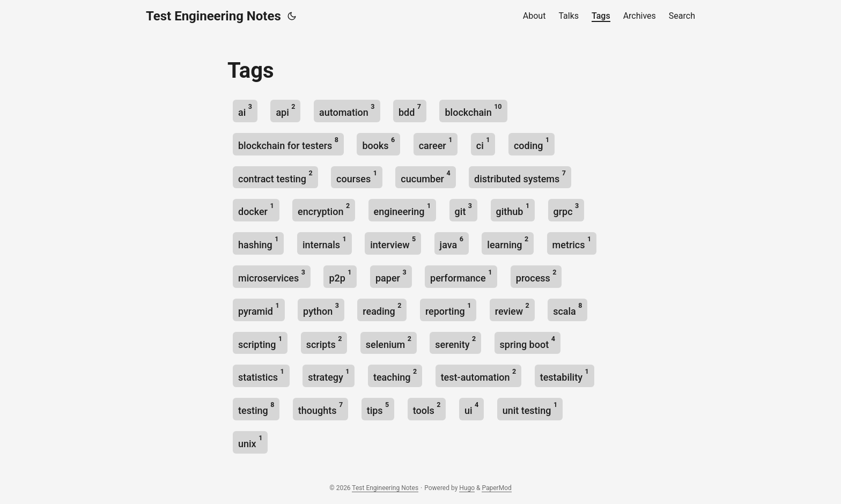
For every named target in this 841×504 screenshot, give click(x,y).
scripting (260, 342)
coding (532, 143)
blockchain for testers (288, 143)
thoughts (320, 408)
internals (324, 243)
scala (567, 309)
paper (391, 276)
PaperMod (496, 488)
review (512, 309)
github (513, 209)
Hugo (467, 488)
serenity (455, 342)
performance (461, 276)
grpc (566, 209)
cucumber (425, 177)
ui (471, 408)
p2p (340, 276)
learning (508, 243)
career (436, 143)
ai (245, 110)
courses (357, 177)
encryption (324, 209)
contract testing (275, 177)
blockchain (473, 110)
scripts (324, 342)
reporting (448, 309)
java (452, 243)
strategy (329, 375)
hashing (258, 243)
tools (427, 408)
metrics (572, 243)
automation (347, 110)
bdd (410, 110)
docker (256, 209)
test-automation (479, 375)
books (378, 143)
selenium (389, 342)
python (321, 309)
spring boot (528, 342)
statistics (261, 375)
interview (393, 243)
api (285, 110)
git (463, 209)
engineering (403, 209)
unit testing (530, 408)
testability (565, 375)
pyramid (259, 309)
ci (483, 143)
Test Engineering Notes (213, 16)
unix (250, 442)
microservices (272, 276)
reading (382, 309)
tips (378, 408)
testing (256, 408)
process (536, 276)
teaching (395, 375)
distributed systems (520, 177)
